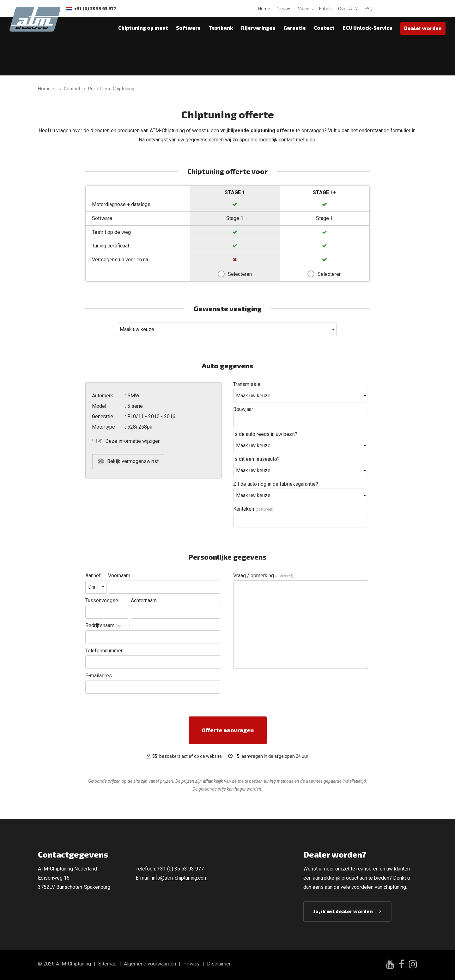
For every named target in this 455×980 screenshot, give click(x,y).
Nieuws (284, 8)
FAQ (369, 8)
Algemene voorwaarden (150, 964)
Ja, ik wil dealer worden (343, 911)
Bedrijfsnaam (109, 625)
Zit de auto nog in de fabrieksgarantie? (276, 484)
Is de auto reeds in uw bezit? (265, 434)
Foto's (325, 8)
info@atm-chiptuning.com (180, 878)
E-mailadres (99, 676)
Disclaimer (219, 964)
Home (264, 8)
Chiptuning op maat (143, 28)
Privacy (191, 964)
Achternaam (144, 600)
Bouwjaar (243, 409)
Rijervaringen (258, 28)
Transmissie (247, 384)
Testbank (221, 28)
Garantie (295, 28)
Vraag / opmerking (263, 576)
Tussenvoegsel (102, 600)
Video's (305, 8)
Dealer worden (423, 28)
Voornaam (119, 576)
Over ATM (348, 8)
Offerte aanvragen (228, 730)
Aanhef (93, 576)
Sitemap (107, 964)
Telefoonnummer (104, 651)
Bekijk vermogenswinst (133, 461)
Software (188, 28)
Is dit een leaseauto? (256, 459)
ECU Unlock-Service (367, 28)
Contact (324, 28)
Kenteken (253, 509)
